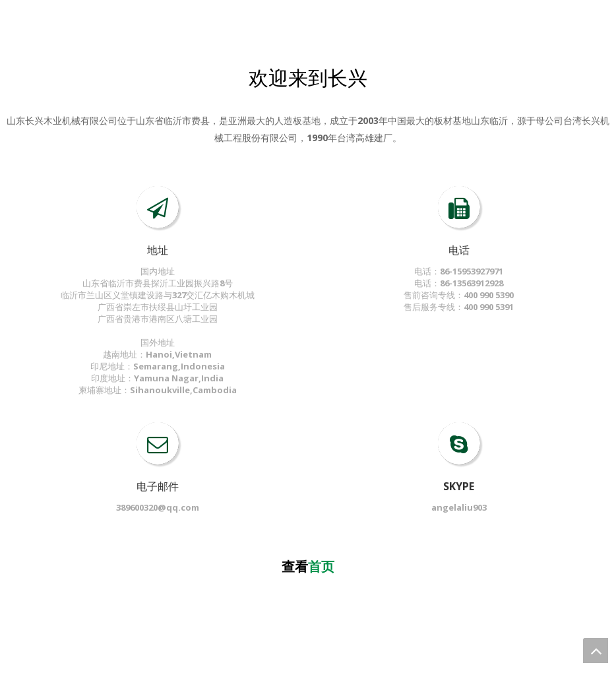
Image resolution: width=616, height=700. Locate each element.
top (596, 651)
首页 (321, 566)
